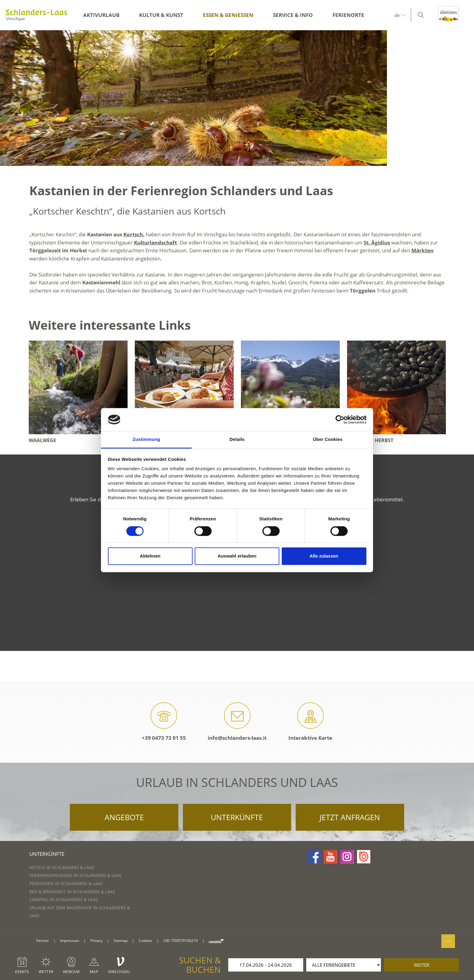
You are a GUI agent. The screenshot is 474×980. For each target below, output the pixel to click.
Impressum (70, 941)
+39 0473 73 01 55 (164, 722)
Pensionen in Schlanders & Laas (66, 883)
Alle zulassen (324, 556)
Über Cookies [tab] (328, 440)
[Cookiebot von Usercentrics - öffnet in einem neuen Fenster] (340, 419)
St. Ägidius (377, 243)
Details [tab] (237, 440)
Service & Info (293, 15)
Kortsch (133, 234)
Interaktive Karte (310, 722)
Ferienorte (348, 15)
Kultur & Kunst (161, 15)
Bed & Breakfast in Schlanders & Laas (72, 892)
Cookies (145, 941)
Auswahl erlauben (237, 556)
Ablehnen (150, 556)
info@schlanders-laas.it (237, 722)
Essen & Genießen (228, 15)
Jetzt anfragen (350, 817)
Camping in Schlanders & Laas (64, 899)
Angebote (124, 817)
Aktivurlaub (101, 15)
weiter (422, 965)
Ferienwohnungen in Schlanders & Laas (75, 875)
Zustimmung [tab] (146, 440)
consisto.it (216, 941)
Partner (43, 941)
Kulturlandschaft (155, 243)
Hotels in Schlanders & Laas (62, 867)
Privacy (96, 941)
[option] (237, 98)
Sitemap (121, 941)
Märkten (422, 250)
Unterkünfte (237, 817)
